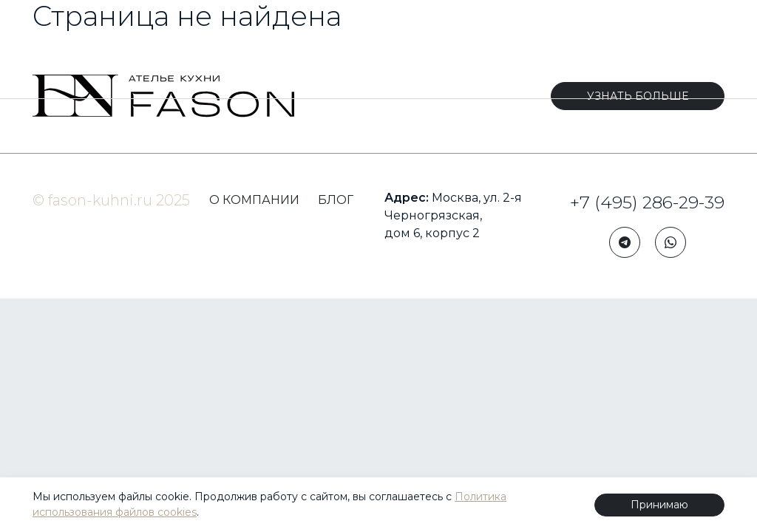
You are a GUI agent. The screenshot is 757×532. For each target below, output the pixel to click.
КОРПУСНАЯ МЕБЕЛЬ (138, 57)
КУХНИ (60, 57)
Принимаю (659, 505)
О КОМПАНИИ (254, 200)
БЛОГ (690, 57)
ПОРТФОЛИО (486, 57)
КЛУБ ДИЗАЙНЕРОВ (597, 57)
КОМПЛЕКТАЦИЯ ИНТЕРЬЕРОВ (257, 57)
